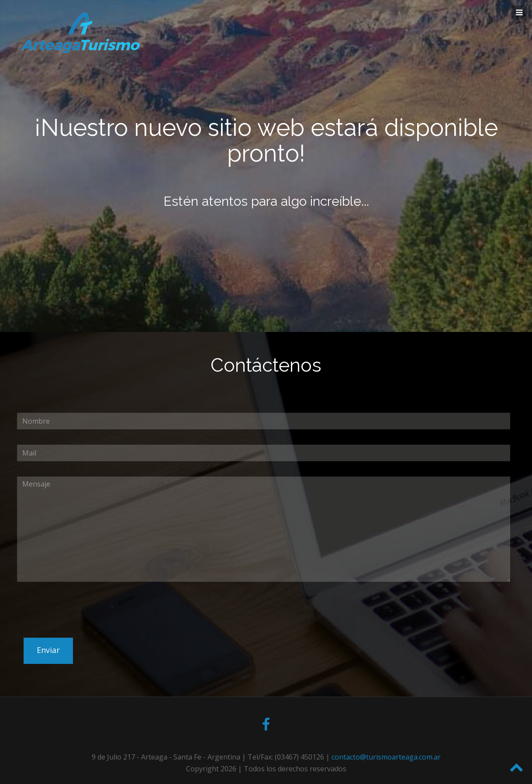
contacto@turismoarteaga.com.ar (386, 757)
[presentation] (83, 630)
